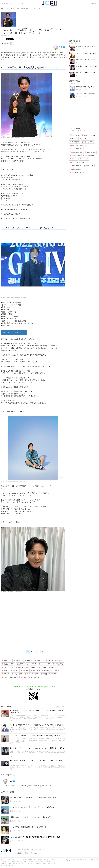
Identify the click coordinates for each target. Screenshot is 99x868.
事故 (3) (44, 674)
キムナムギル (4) (34, 677)
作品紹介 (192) (47, 671)
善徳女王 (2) (39, 661)
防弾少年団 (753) (31, 667)
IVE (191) (84, 145)
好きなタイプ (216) (8, 664)
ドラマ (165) (35, 671)
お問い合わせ (33, 853)
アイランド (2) (7, 661)
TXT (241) (74, 159)
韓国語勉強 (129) (76, 169)
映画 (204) (25, 671)
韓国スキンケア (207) (89, 135)
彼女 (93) (5, 671)
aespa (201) (84, 159)
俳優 (2, 35)
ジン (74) (19, 667)
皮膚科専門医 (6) (76, 166)
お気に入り (6, 43)
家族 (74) (49, 661)
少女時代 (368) (58, 664)
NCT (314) (84, 139)
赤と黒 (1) (29, 661)
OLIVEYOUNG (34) (76, 149)
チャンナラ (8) (31, 664)
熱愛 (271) (15, 671)
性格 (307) (58, 671)
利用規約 (26, 853)
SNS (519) (6, 674)
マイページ (94, 3)
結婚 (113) (20, 664)
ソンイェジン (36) (45, 664)
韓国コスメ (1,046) (88, 142)
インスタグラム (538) (32, 674)
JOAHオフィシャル (81, 90)
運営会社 (20, 853)
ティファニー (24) (8, 667)
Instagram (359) (17, 674)
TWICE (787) (75, 142)
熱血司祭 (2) (18, 661)
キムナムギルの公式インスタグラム (14, 332)
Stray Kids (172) (90, 152)
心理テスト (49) (75, 156)
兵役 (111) (52, 667)
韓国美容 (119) (89, 166)
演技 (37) (22, 677)
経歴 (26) (53, 674)
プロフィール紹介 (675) (9, 677)
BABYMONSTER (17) (77, 173)
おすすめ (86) (75, 135)
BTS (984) (43, 667)
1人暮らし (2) (60, 661)
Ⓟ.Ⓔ (58, 47)
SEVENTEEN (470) (76, 152)
